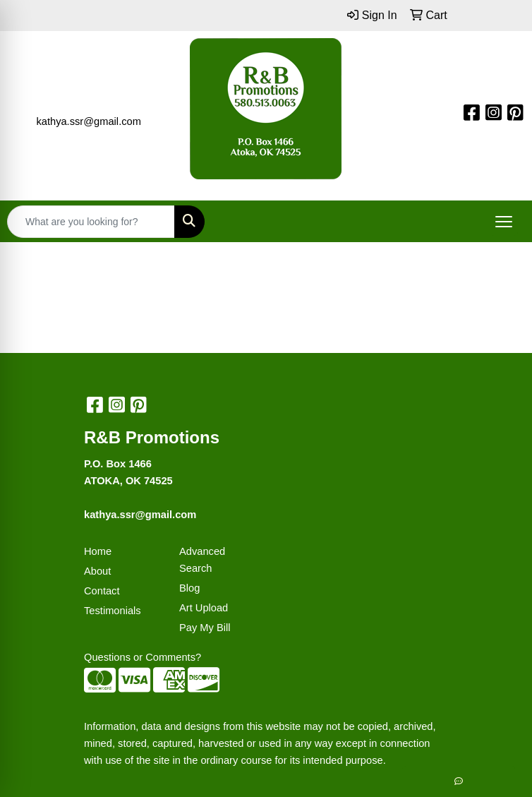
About (97, 571)
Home (98, 551)
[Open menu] (504, 222)
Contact (102, 591)
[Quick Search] (91, 222)
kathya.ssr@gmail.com (88, 121)
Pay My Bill (205, 628)
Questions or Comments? (143, 657)
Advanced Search (202, 560)
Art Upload (204, 608)
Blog (189, 588)
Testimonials (113, 611)
